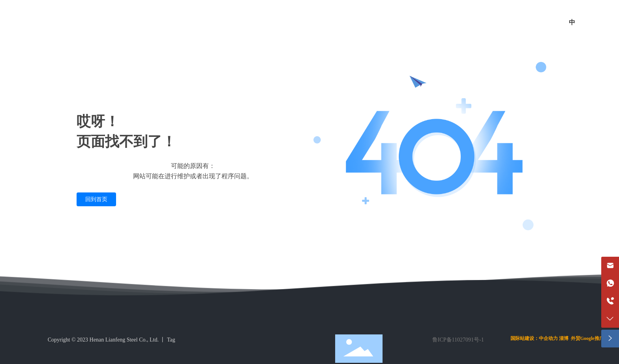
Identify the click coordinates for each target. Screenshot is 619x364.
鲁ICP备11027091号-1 (458, 340)
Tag (171, 340)
